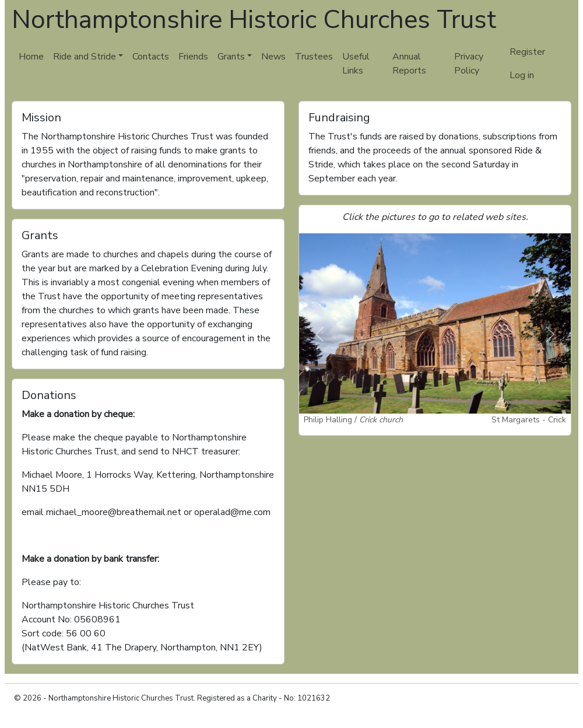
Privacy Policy (469, 64)
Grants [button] (231, 57)
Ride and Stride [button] (85, 57)
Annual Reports (409, 64)
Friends (193, 57)
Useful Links (356, 64)
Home (31, 57)
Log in (522, 75)
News (273, 57)
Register (527, 52)
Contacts (151, 57)
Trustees (314, 57)
